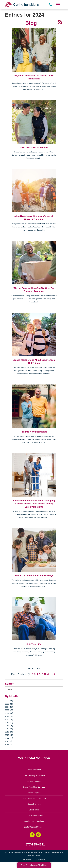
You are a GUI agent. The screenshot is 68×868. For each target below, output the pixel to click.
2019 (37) (9, 723)
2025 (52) (9, 704)
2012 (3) (8, 744)
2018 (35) (9, 726)
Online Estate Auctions (34, 815)
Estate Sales (34, 810)
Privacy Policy (41, 859)
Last (53, 674)
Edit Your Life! (34, 644)
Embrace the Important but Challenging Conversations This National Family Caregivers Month (34, 504)
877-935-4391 (35, 844)
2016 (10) (9, 732)
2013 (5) (8, 741)
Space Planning (34, 804)
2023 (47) (9, 710)
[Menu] (58, 5)
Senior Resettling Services (34, 787)
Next (46, 674)
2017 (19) (9, 729)
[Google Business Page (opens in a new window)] (38, 835)
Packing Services (34, 781)
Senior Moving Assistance (34, 775)
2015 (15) (9, 735)
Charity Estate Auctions (34, 821)
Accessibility (27, 859)
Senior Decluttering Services (34, 798)
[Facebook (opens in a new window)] (32, 835)
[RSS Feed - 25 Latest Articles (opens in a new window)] (60, 22)
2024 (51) (9, 707)
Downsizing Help (34, 793)
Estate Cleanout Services (34, 827)
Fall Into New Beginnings (34, 432)
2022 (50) (9, 713)
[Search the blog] (34, 689)
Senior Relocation (34, 770)
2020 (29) (9, 719)
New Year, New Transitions (34, 148)
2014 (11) (9, 738)
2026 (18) (9, 701)
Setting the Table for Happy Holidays (34, 576)
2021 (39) (9, 716)
